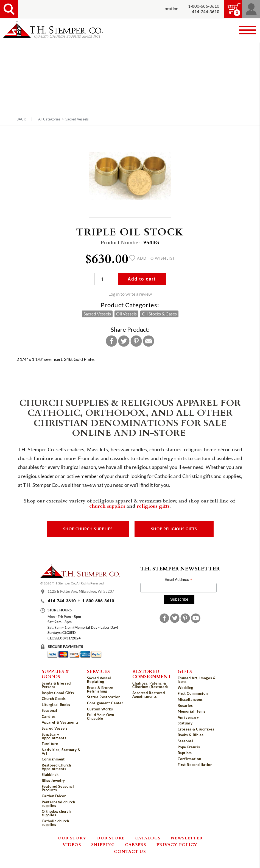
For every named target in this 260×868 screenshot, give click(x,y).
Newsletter (187, 838)
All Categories (49, 119)
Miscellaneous (190, 699)
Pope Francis (189, 747)
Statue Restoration (104, 697)
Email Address (178, 580)
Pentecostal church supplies (58, 804)
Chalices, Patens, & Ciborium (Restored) (150, 685)
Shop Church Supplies (88, 529)
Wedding (186, 688)
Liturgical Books (56, 705)
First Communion (193, 693)
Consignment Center (105, 703)
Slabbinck (50, 774)
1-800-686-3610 (204, 6)
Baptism (185, 753)
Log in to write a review (130, 294)
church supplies (107, 506)
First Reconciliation (195, 765)
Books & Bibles (191, 735)
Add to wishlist (152, 258)
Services (98, 671)
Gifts (185, 671)
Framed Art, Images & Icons (197, 680)
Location (170, 9)
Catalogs (148, 838)
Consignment (53, 759)
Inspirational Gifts (58, 693)
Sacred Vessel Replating (99, 680)
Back (21, 119)
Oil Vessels (126, 314)
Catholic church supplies (55, 823)
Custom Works (100, 709)
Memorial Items (192, 711)
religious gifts (153, 506)
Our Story (72, 838)
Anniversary (188, 717)
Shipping (103, 844)
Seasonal (50, 710)
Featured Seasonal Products (58, 788)
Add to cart (142, 279)
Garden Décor (54, 796)
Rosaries (185, 705)
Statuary (185, 723)
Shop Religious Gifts (174, 529)
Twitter (124, 341)
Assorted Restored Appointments (149, 695)
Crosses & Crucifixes (196, 729)
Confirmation (189, 759)
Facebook (111, 341)
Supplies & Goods (55, 674)
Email (149, 341)
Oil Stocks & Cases (159, 314)
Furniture (50, 744)
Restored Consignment (152, 674)
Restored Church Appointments (56, 767)
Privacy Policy (177, 844)
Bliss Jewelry (53, 781)
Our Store (110, 838)
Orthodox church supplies (56, 813)
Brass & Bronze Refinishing (100, 689)
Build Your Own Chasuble (101, 717)
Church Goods (54, 699)
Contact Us (130, 851)
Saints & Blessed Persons (56, 685)
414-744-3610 (62, 601)
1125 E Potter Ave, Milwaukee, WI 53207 (81, 592)
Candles (49, 716)
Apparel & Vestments (60, 722)
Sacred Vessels (77, 119)
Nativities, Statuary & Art (61, 752)
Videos (72, 844)
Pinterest (136, 341)
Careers (135, 844)
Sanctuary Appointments (54, 736)
